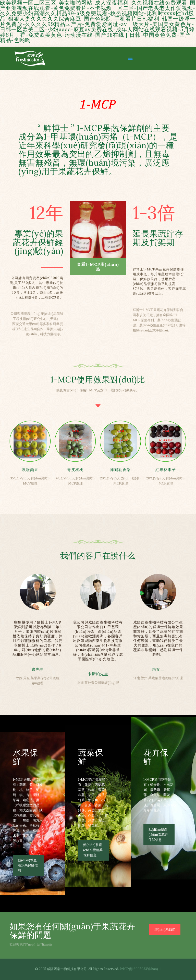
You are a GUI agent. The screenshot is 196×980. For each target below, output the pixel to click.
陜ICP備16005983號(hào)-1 (140, 969)
